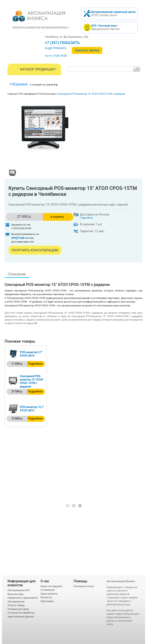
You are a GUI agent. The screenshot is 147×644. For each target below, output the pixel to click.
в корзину (57, 217)
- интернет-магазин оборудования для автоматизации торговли (43, 18)
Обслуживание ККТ (19, 590)
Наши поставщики (51, 586)
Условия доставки (18, 609)
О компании (48, 590)
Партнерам (47, 601)
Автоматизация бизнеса (121, 581)
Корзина (20, 84)
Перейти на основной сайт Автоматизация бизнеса (40, 27)
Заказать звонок (87, 50)
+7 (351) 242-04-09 (61, 43)
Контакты (46, 597)
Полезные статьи (84, 586)
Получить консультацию (35, 250)
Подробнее (86, 218)
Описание (17, 274)
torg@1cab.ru (53, 48)
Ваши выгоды (16, 594)
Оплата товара (16, 605)
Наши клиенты (49, 594)
